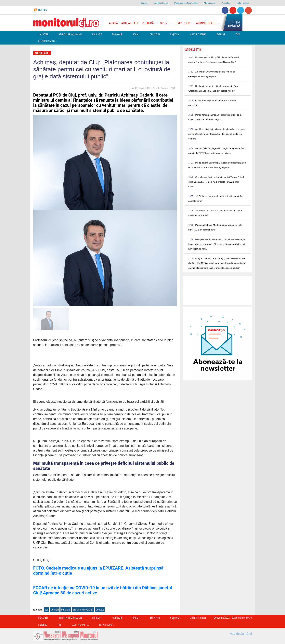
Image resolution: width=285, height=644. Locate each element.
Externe (221, 34)
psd (47, 610)
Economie (117, 34)
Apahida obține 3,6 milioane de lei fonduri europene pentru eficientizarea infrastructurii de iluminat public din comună (217, 134)
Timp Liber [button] (183, 23)
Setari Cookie (243, 3)
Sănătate (43, 34)
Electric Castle (47, 41)
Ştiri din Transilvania (70, 34)
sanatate (66, 610)
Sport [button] (165, 23)
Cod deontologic (161, 3)
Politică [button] (148, 23)
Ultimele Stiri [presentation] (193, 50)
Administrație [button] (206, 23)
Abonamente (210, 3)
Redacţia (143, 3)
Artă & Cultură (198, 34)
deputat (100, 610)
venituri (55, 610)
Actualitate (130, 23)
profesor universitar (83, 610)
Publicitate (226, 3)
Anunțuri (155, 34)
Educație (97, 34)
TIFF (238, 34)
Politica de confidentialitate (186, 3)
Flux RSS (43, 10)
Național (175, 34)
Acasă (113, 23)
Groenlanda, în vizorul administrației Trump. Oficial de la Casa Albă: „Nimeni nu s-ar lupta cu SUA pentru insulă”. (216, 182)
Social (136, 34)
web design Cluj (241, 634)
